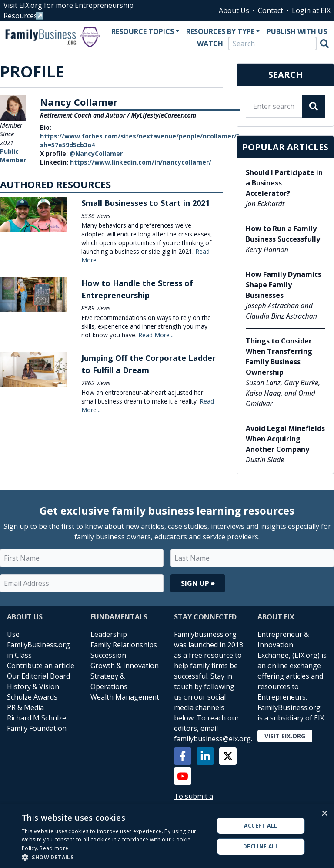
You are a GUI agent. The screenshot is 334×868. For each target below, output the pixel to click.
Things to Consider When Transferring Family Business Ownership (279, 357)
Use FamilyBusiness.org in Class (38, 645)
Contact (271, 10)
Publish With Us (297, 31)
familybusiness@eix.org (212, 739)
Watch (210, 44)
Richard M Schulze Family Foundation (37, 723)
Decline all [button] (261, 846)
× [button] (324, 814)
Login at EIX (311, 10)
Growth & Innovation (125, 666)
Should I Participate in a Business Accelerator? (284, 183)
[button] (115, 857)
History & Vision (33, 686)
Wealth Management (125, 697)
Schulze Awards (32, 697)
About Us (234, 10)
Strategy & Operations (109, 681)
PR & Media (25, 707)
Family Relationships (124, 645)
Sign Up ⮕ (198, 583)
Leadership (109, 634)
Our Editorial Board (38, 676)
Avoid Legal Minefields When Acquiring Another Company (285, 439)
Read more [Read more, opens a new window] (54, 848)
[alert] (167, 836)
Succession (108, 655)
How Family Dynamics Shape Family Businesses (284, 285)
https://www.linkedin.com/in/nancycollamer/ (141, 162)
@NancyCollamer (96, 153)
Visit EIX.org (285, 736)
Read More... (156, 335)
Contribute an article (41, 666)
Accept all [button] (261, 826)
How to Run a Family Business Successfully (283, 234)
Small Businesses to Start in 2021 (145, 203)
